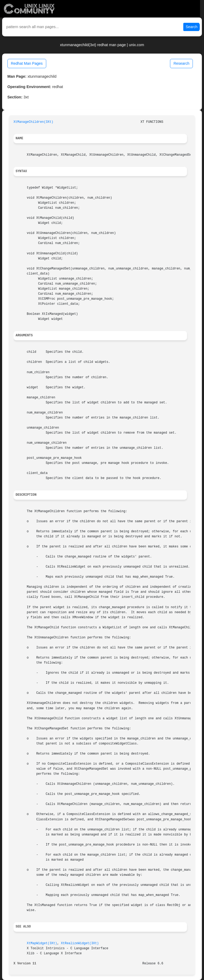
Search (192, 27)
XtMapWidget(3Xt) (42, 943)
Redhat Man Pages (27, 63)
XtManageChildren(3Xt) (33, 122)
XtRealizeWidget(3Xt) (80, 943)
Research (181, 63)
